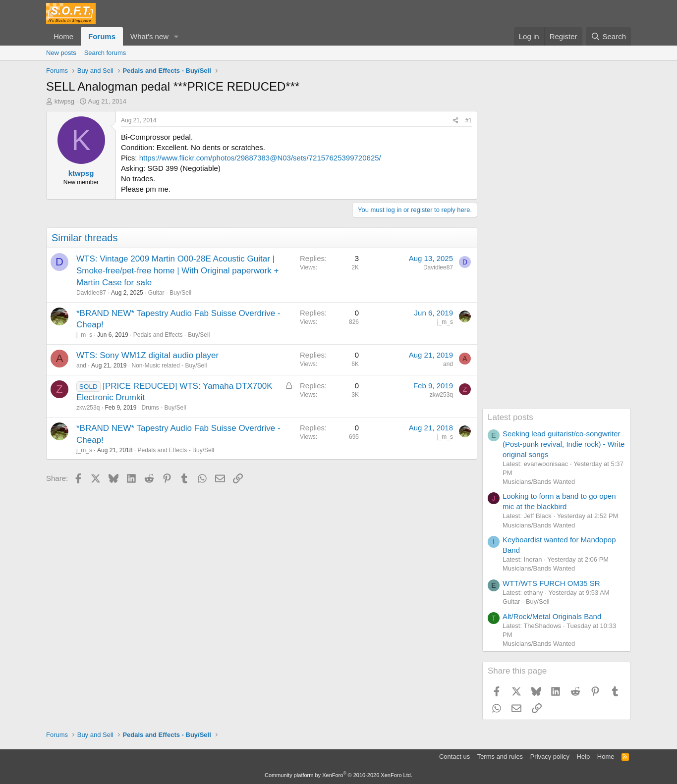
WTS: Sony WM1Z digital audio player (147, 355)
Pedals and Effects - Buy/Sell (172, 335)
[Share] (455, 121)
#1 (469, 120)
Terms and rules (500, 757)
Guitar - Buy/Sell (170, 293)
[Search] (608, 36)
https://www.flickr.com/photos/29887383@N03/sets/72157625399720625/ (260, 158)
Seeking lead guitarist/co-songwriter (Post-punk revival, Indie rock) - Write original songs (564, 444)
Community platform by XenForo (338, 775)
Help (584, 757)
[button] (176, 36)
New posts (61, 53)
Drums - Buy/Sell (164, 408)
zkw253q (88, 408)
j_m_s (84, 335)
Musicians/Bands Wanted (539, 482)
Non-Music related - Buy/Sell (169, 366)
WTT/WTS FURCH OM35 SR (551, 583)
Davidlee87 (91, 293)
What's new (149, 36)
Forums (102, 36)
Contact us (454, 757)
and (81, 366)
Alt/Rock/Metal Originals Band (552, 616)
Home (63, 36)
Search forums (105, 53)
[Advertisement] (557, 260)
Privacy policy (550, 757)
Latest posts (510, 417)
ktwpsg (64, 101)
